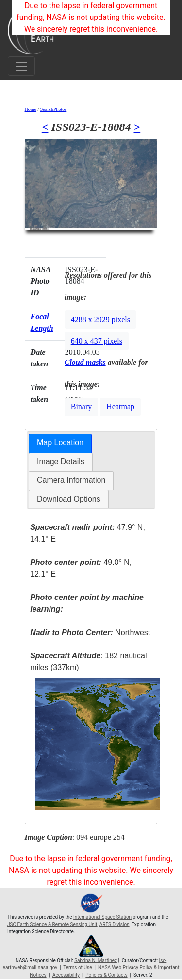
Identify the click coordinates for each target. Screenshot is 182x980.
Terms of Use (77, 968)
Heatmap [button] (120, 407)
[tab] (60, 443)
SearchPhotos (53, 109)
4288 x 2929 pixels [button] (100, 319)
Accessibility (66, 975)
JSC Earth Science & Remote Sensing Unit (52, 924)
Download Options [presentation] (69, 499)
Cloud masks (85, 362)
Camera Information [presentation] (71, 480)
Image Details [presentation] (61, 462)
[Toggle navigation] (21, 66)
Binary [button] (82, 407)
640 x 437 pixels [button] (97, 341)
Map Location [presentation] (60, 443)
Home (31, 109)
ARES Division (115, 924)
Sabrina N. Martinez (96, 960)
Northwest (90, 632)
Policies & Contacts (106, 975)
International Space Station (102, 917)
